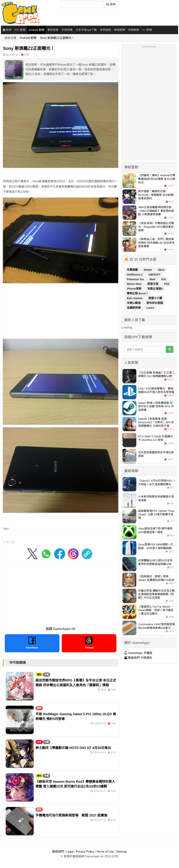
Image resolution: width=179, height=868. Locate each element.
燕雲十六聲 (155, 298)
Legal (70, 852)
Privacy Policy (85, 852)
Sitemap (121, 852)
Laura (150, 308)
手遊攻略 (67, 30)
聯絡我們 (58, 852)
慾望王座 (153, 284)
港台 (39, 675)
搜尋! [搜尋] (111, 4)
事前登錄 (53, 30)
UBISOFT (154, 274)
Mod (153, 279)
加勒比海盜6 (155, 289)
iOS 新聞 (20, 30)
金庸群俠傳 (134, 308)
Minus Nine (135, 284)
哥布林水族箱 (155, 303)
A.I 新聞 (147, 30)
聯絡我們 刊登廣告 (138, 658)
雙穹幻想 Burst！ (138, 293)
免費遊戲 (133, 270)
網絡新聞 (120, 30)
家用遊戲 (105, 30)
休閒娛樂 (134, 30)
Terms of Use (105, 852)
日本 (39, 742)
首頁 (7, 30)
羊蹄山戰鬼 (134, 303)
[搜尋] (82, 4)
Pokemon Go (136, 279)
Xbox (161, 270)
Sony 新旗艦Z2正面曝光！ (57, 38)
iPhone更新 (135, 289)
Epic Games (135, 298)
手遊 (46, 675)
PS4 (167, 284)
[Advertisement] (61, 312)
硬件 (39, 708)
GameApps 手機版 (138, 653)
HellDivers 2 (135, 274)
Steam (148, 270)
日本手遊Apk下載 (86, 30)
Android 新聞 (36, 30)
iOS (164, 279)
